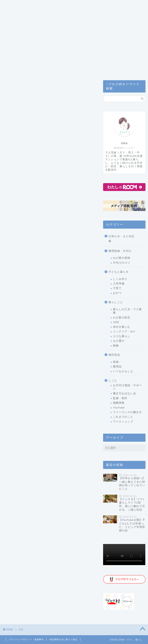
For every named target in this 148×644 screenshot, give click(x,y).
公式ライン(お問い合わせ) (61, 13)
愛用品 (117, 367)
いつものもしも (123, 371)
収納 (116, 362)
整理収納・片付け (120, 251)
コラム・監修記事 (21, 13)
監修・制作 (120, 398)
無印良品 (114, 355)
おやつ (117, 293)
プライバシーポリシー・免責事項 (26, 639)
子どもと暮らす (119, 272)
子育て (117, 288)
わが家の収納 (122, 258)
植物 (116, 346)
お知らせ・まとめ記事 (122, 239)
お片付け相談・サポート (127, 387)
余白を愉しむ (122, 327)
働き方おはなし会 (124, 393)
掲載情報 (119, 403)
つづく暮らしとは (48, 5)
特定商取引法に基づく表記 (63, 639)
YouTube (119, 408)
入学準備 (119, 284)
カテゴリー (17, 5)
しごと (113, 381)
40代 (116, 322)
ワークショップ (123, 422)
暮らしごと (116, 302)
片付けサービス (81, 5)
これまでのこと (123, 417)
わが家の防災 (122, 318)
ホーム (13, 21)
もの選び (119, 341)
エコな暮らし (122, 336)
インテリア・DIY (124, 332)
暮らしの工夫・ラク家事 (127, 311)
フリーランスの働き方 (127, 412)
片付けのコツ (122, 263)
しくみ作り (120, 279)
